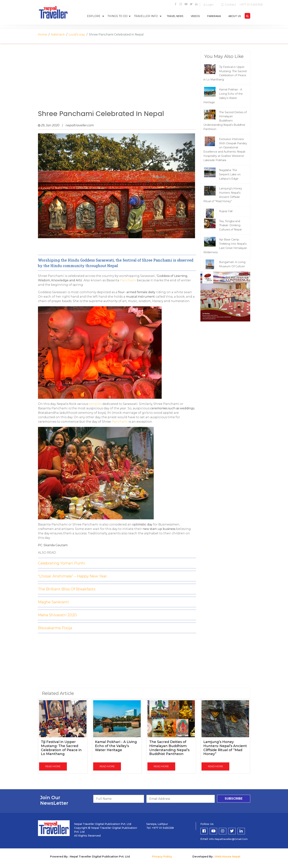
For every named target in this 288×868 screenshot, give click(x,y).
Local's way (77, 34)
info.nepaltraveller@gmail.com (228, 839)
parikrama (214, 16)
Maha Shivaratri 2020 (57, 615)
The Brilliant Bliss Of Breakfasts (67, 589)
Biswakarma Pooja (55, 628)
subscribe (234, 799)
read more (53, 766)
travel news (175, 16)
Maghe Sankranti (54, 602)
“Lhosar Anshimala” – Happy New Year (73, 576)
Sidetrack (58, 34)
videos (195, 16)
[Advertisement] (117, 80)
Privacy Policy (162, 856)
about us (235, 16)
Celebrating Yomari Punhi (62, 563)
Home (43, 34)
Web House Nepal (228, 856)
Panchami (128, 280)
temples (95, 404)
